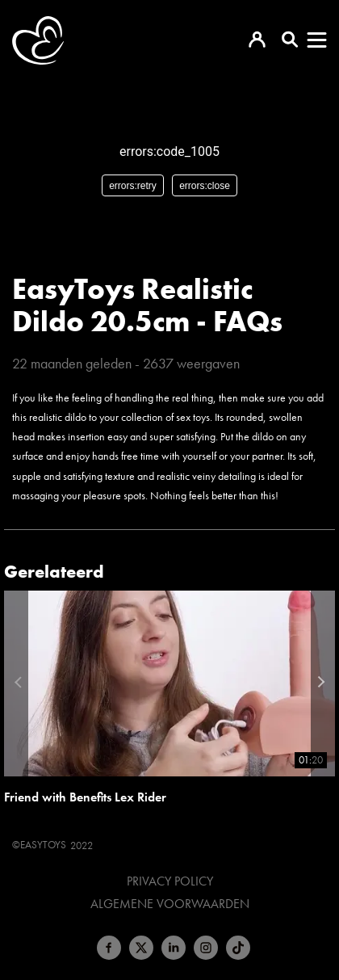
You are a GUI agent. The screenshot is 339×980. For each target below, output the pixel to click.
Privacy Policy (170, 881)
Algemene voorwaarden (170, 904)
